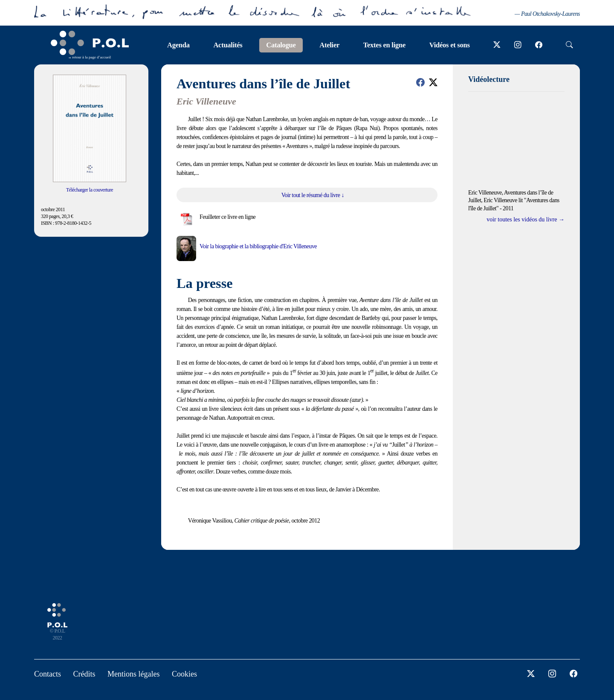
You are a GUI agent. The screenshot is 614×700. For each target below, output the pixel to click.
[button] (420, 82)
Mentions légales (133, 674)
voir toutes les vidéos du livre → (526, 219)
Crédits (84, 674)
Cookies (184, 674)
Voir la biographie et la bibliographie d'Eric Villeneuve (258, 246)
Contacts (48, 674)
